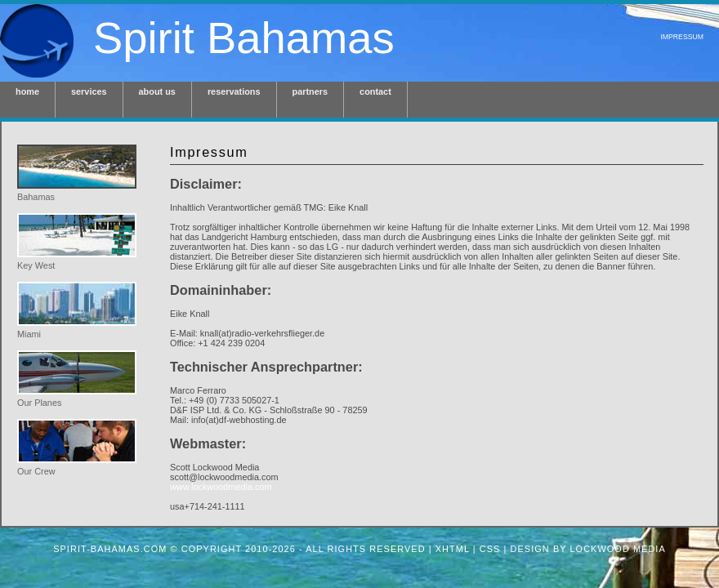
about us (157, 91)
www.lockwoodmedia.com (221, 487)
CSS (490, 549)
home (27, 91)
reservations (234, 91)
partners (310, 91)
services (89, 91)
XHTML (453, 549)
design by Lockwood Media (588, 549)
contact (375, 91)
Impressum (682, 37)
